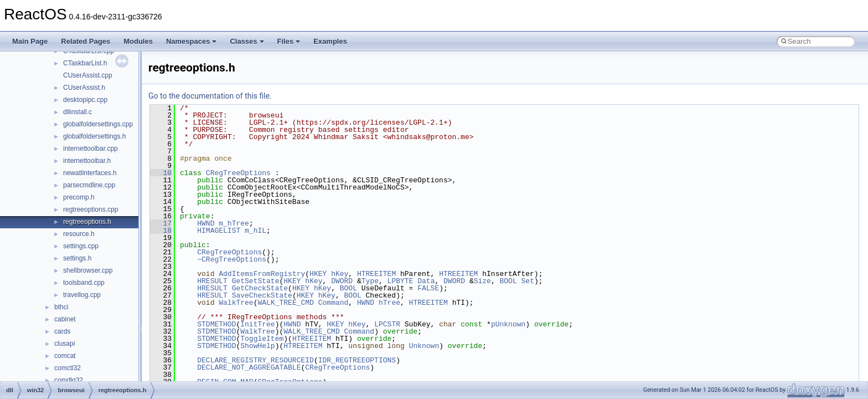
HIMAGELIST (219, 231)
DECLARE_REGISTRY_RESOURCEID (255, 360)
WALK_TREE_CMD (285, 303)
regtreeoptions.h (87, 222)
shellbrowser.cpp (88, 270)
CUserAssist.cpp (88, 75)
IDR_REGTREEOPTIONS (357, 360)
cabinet (65, 319)
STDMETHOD (216, 324)
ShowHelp (257, 346)
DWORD (342, 281)
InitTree (257, 324)
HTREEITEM (376, 274)
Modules (138, 41)
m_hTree (234, 223)
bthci (61, 307)
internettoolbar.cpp (91, 149)
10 (161, 173)
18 (161, 231)
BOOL (508, 281)
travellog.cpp (82, 295)
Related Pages (86, 41)
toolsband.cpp (84, 283)
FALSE (428, 288)
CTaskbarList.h (85, 63)
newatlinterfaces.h (90, 173)
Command (334, 303)
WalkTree (236, 303)
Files (289, 41)
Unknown (424, 346)
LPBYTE (401, 281)
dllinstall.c (77, 112)
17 (161, 223)
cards (62, 331)
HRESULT (212, 281)
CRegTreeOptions (238, 173)
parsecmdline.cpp (89, 185)
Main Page (30, 41)
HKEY (318, 274)
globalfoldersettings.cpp (98, 124)
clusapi (64, 344)
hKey (340, 274)
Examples (330, 41)
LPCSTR (387, 324)
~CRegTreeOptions (232, 259)
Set (527, 281)
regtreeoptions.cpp (91, 209)
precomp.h (79, 197)
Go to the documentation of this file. (210, 96)
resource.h (79, 234)
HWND (206, 223)
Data (426, 281)
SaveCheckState (262, 295)
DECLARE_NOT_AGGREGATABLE (249, 367)
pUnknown (508, 324)
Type (370, 281)
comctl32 (68, 368)
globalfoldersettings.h (94, 136)
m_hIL (255, 231)
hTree (389, 303)
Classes (247, 41)
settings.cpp (81, 246)
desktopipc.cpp (85, 100)
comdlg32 (69, 380)
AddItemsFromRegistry (262, 274)
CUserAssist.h (84, 88)
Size (482, 281)
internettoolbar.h (87, 161)
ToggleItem (262, 339)
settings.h (77, 258)
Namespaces (192, 41)
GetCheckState (260, 288)
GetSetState (256, 281)
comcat (65, 356)
